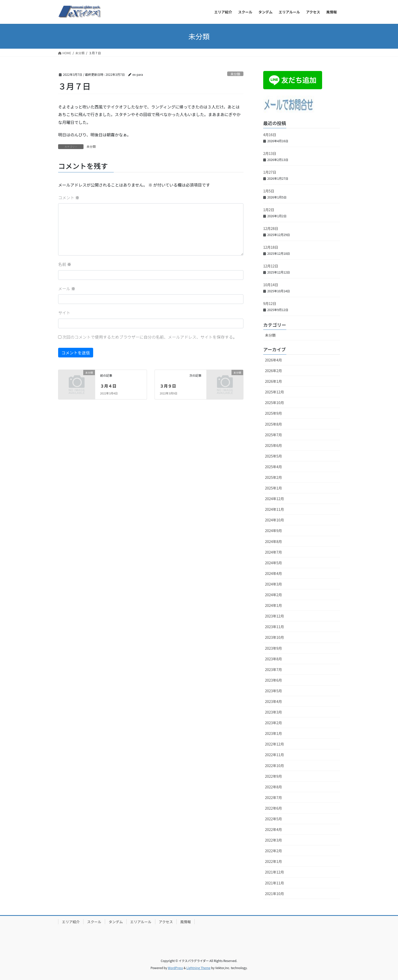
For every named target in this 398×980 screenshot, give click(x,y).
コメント (69, 197)
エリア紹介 (71, 922)
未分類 (235, 74)
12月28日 (271, 228)
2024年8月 (273, 541)
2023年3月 (273, 712)
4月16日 (270, 135)
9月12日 (270, 303)
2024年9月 (273, 531)
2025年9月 (273, 413)
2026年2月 (273, 371)
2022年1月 (273, 861)
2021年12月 (275, 872)
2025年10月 (275, 403)
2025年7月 (273, 435)
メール (67, 288)
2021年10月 (275, 894)
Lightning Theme (198, 968)
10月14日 (271, 285)
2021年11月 (275, 883)
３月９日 (168, 386)
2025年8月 (273, 424)
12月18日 (271, 247)
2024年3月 (273, 584)
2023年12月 (275, 616)
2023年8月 (273, 659)
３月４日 (108, 386)
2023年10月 (275, 637)
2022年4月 (273, 829)
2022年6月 (273, 808)
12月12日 (271, 266)
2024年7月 (273, 552)
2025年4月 (273, 467)
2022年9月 (273, 776)
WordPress (175, 968)
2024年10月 (275, 520)
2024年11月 (275, 509)
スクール (94, 922)
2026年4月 (273, 360)
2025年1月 (273, 488)
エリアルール (141, 922)
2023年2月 (273, 723)
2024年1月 (273, 605)
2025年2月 (273, 477)
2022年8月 (273, 787)
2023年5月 (273, 691)
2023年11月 (275, 627)
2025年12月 (275, 392)
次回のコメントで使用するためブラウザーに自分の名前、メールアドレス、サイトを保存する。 (150, 337)
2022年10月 (275, 766)
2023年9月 (273, 648)
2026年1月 (273, 381)
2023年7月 (273, 669)
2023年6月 (273, 680)
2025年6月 (273, 445)
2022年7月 (273, 797)
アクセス (166, 922)
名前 (65, 264)
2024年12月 (275, 499)
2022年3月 (273, 840)
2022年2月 (273, 851)
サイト (64, 313)
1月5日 (269, 191)
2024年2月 (273, 595)
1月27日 (270, 172)
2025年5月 (273, 456)
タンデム (116, 922)
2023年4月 (273, 701)
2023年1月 (273, 733)
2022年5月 (273, 819)
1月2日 (269, 210)
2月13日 (270, 153)
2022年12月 (275, 744)
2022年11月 (275, 755)
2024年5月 (273, 563)
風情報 (186, 922)
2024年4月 (273, 573)
